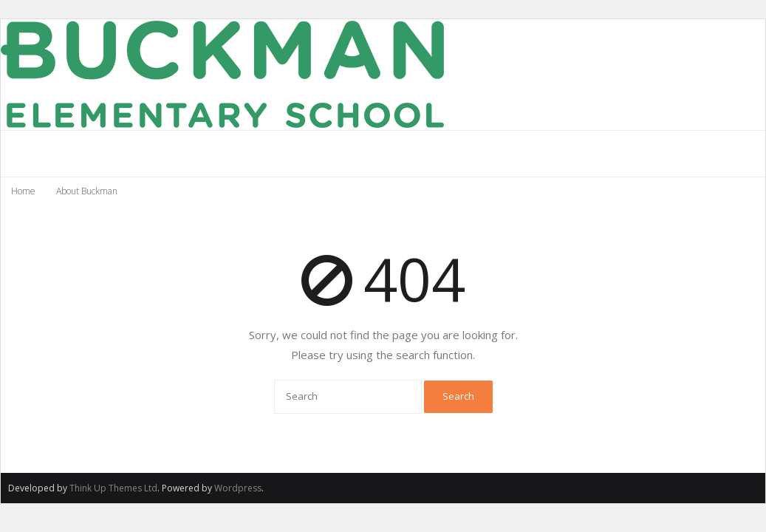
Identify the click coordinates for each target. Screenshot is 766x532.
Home (23, 191)
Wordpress (238, 488)
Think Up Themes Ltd (113, 488)
